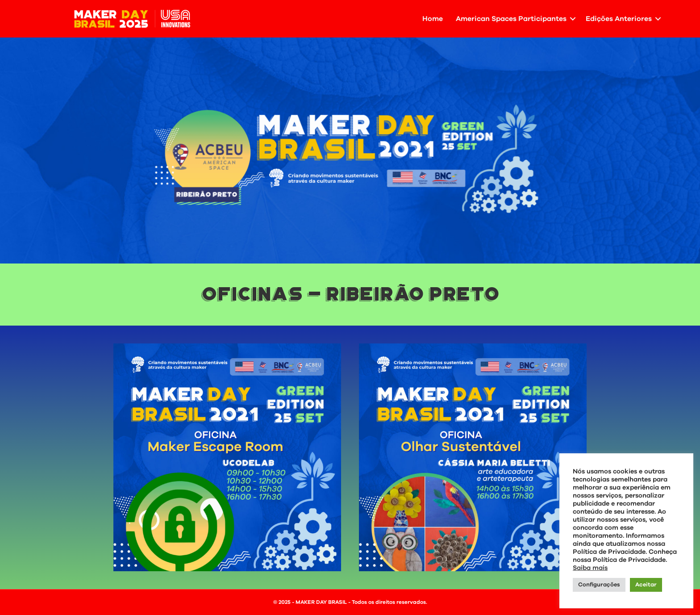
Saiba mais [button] (590, 568)
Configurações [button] (599, 585)
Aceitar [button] (646, 585)
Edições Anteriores (619, 19)
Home (433, 19)
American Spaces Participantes (511, 19)
